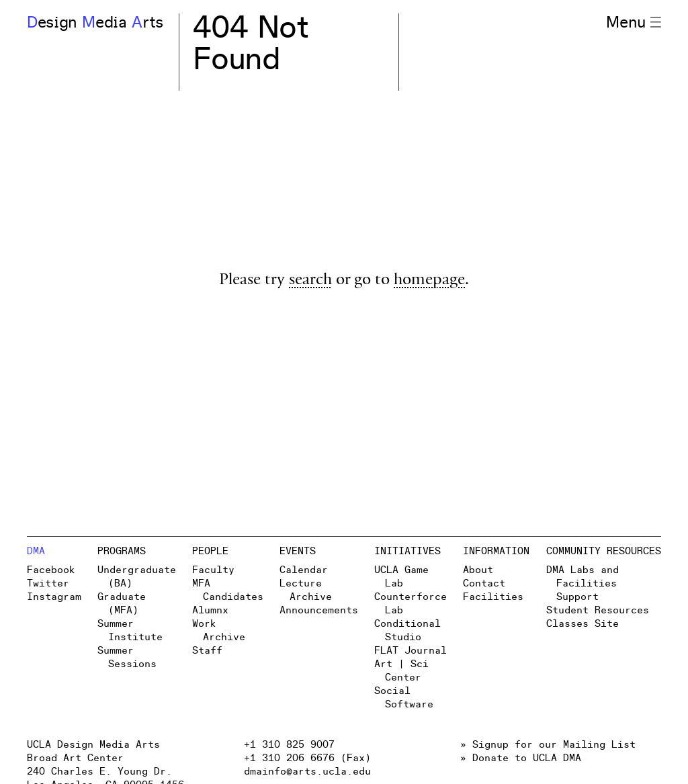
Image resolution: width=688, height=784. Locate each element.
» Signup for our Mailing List (548, 745)
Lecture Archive (306, 590)
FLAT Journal (411, 651)
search (310, 281)
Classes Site (583, 624)
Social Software (403, 698)
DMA (36, 551)
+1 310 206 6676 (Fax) (307, 758)
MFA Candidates (227, 590)
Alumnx (210, 610)
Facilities (493, 597)
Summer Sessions (127, 657)
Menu (634, 23)
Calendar (304, 570)
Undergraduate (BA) (137, 577)
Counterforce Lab (411, 604)
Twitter (48, 583)
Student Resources (598, 610)
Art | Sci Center (401, 671)
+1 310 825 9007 (289, 745)
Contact (484, 583)
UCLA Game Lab (401, 577)
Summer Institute (130, 630)
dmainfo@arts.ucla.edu (307, 772)
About (478, 570)
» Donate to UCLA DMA (521, 758)
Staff (207, 651)
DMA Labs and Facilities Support (583, 583)
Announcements (319, 610)
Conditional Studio (407, 630)
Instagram (54, 597)
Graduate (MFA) (122, 604)
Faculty (213, 570)
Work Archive (218, 630)
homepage (429, 281)
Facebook (51, 570)
